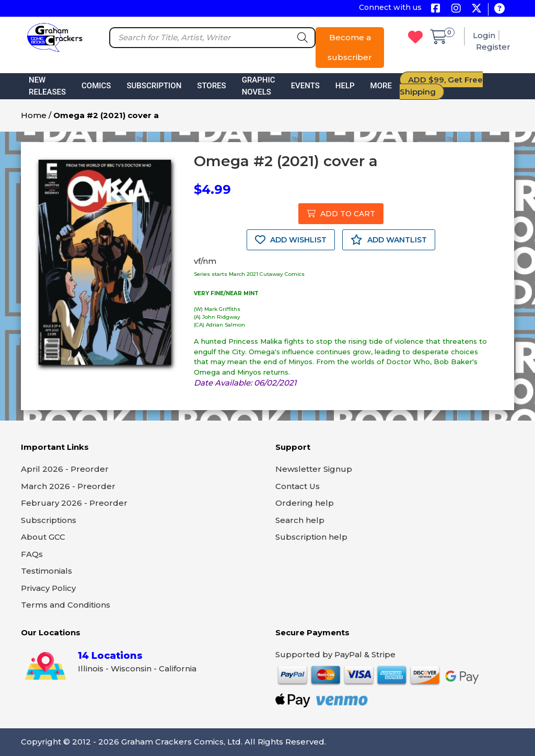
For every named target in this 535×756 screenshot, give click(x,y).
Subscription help (311, 537)
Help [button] (345, 86)
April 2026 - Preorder (65, 469)
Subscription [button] (154, 86)
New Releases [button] (47, 86)
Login (484, 35)
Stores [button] (211, 86)
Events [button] (305, 86)
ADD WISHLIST (291, 240)
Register (493, 47)
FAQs (32, 554)
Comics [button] (96, 86)
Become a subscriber (350, 47)
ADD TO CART (341, 214)
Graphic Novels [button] (259, 86)
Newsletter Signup (314, 469)
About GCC (43, 537)
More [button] (381, 86)
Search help (300, 520)
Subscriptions (49, 520)
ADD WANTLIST (389, 240)
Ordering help (305, 503)
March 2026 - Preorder (68, 486)
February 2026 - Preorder (74, 503)
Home (34, 115)
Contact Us (298, 486)
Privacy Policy (48, 588)
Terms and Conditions (66, 605)
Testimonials (46, 571)
